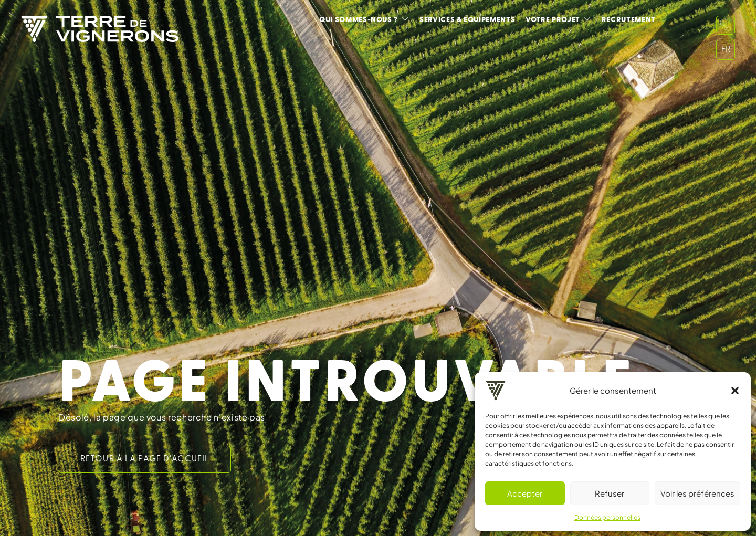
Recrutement (629, 20)
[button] (735, 391)
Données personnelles (607, 517)
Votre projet (553, 20)
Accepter (525, 493)
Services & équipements (467, 20)
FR (726, 50)
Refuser (610, 493)
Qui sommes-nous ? (359, 20)
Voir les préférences (697, 493)
